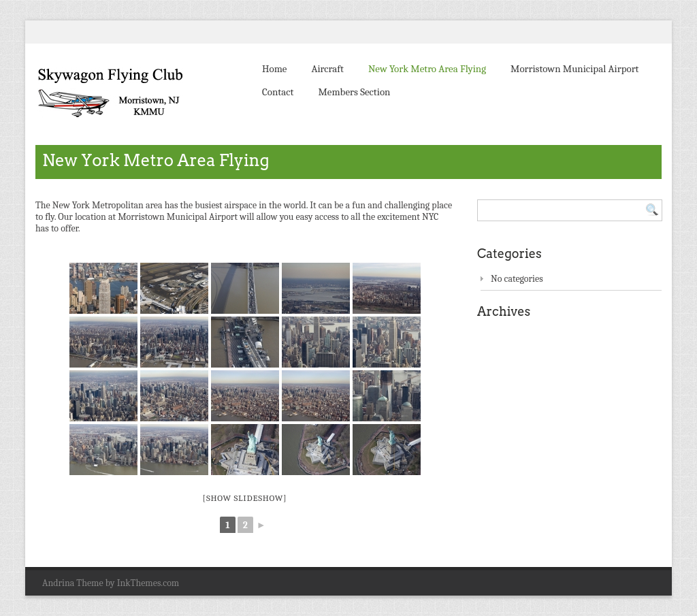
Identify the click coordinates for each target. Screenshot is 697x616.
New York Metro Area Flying (427, 69)
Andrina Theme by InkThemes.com (111, 583)
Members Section (354, 92)
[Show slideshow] (245, 498)
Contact (278, 92)
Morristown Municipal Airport (574, 69)
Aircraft (327, 69)
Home (274, 69)
